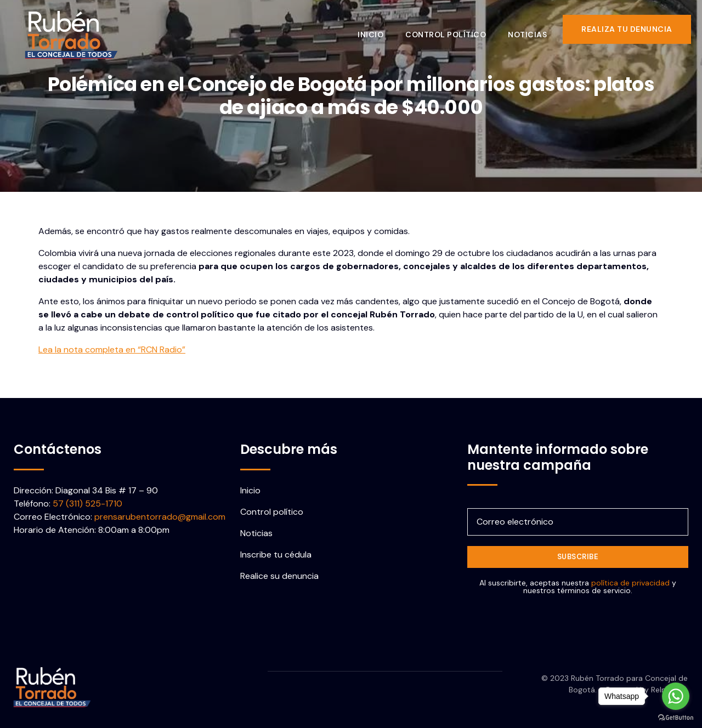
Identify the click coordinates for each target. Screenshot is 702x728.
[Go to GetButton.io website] (676, 717)
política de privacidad (630, 583)
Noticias (535, 29)
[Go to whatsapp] (676, 696)
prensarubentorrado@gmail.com (160, 517)
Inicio (378, 29)
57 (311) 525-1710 (87, 504)
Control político (453, 29)
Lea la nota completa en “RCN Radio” (112, 349)
